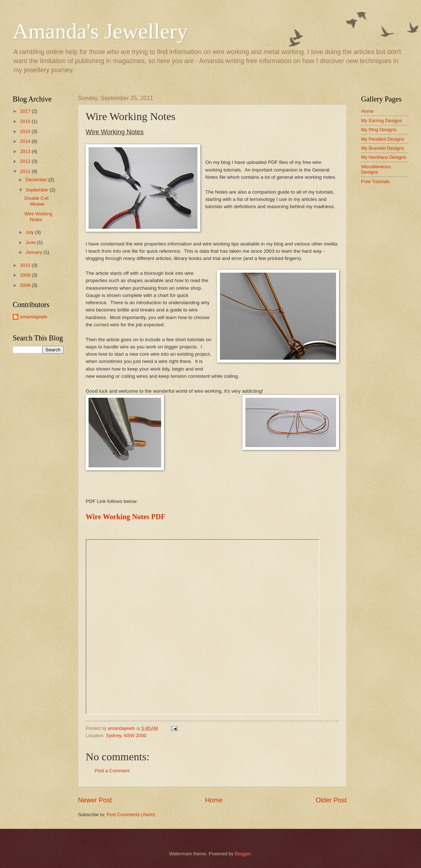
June (31, 242)
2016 (26, 121)
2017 (26, 111)
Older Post (331, 800)
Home (214, 800)
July (30, 232)
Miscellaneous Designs (376, 169)
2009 (26, 275)
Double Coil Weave (36, 201)
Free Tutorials (375, 181)
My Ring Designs (379, 130)
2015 (26, 131)
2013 (26, 151)
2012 (26, 161)
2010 (26, 265)
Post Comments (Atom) (131, 815)
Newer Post (95, 800)
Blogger (243, 854)
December (37, 180)
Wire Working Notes (38, 216)
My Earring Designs (381, 121)
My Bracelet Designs (383, 148)
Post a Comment (112, 771)
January (34, 252)
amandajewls (34, 317)
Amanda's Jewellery (100, 31)
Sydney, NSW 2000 (126, 735)
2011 (26, 171)
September (38, 190)
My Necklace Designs (384, 157)
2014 (26, 141)
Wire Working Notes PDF (125, 517)
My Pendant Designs (383, 139)
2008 (26, 285)
